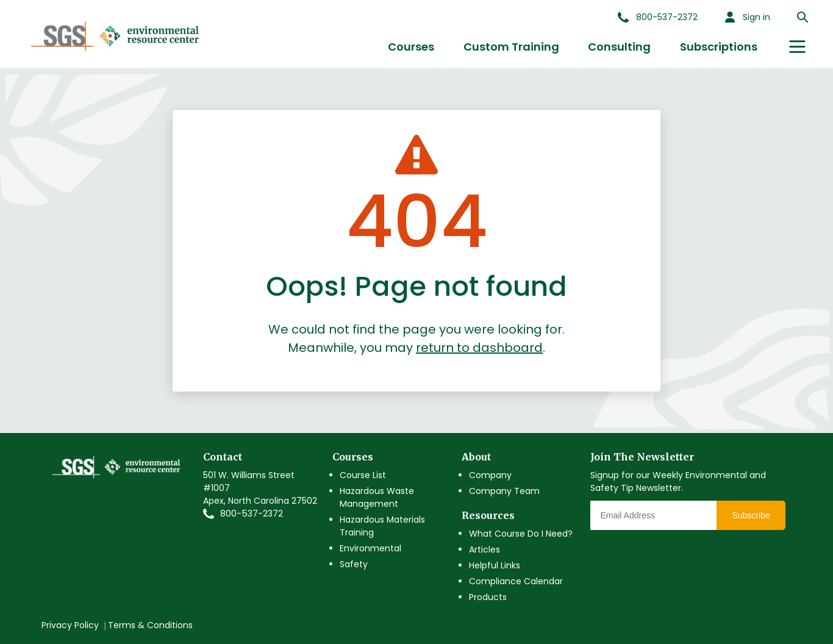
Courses (411, 47)
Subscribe (751, 515)
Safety (354, 564)
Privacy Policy (70, 625)
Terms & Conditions (150, 625)
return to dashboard (479, 348)
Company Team (504, 491)
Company (490, 475)
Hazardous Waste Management (377, 497)
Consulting (619, 47)
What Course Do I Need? (521, 534)
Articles (484, 549)
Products (488, 597)
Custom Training (511, 47)
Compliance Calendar (516, 581)
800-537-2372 (252, 513)
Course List (363, 475)
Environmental (370, 548)
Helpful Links (495, 565)
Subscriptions (719, 47)
